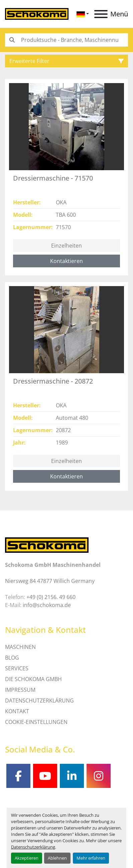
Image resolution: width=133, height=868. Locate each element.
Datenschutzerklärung (33, 847)
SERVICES (17, 668)
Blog (12, 658)
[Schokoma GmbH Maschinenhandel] (47, 544)
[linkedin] (72, 776)
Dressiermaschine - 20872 (53, 381)
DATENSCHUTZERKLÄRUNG (39, 700)
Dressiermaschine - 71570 (53, 178)
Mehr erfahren (91, 858)
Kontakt (17, 711)
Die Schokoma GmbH (33, 679)
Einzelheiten (66, 246)
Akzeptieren (27, 858)
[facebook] (18, 776)
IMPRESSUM (20, 690)
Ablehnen (57, 858)
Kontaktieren (66, 261)
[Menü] (101, 14)
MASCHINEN (20, 647)
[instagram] (99, 776)
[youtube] (45, 776)
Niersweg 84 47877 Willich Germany (50, 581)
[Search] (66, 40)
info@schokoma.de (47, 605)
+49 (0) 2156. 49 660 (51, 597)
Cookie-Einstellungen (36, 722)
